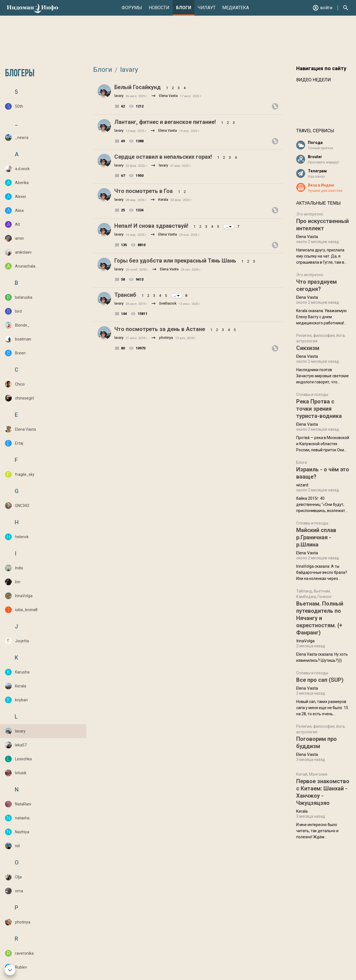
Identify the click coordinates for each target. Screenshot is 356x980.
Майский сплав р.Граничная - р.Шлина (316, 537)
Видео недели (314, 80)
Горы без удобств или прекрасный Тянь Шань (175, 261)
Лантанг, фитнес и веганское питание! (165, 122)
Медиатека (236, 8)
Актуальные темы (318, 203)
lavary (128, 70)
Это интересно (310, 214)
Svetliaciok (168, 303)
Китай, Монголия (312, 774)
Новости (159, 8)
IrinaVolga (305, 641)
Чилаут (207, 8)
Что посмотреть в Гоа (144, 191)
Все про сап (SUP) (320, 680)
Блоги (184, 8)
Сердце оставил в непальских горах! (163, 157)
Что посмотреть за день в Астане (160, 329)
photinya (166, 338)
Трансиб (125, 295)
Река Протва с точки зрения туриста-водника (319, 409)
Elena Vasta (168, 96)
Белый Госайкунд (138, 87)
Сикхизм (308, 348)
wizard (302, 485)
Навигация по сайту (321, 68)
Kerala (163, 199)
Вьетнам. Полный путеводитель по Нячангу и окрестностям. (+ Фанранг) (320, 618)
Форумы (132, 8)
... (229, 226)
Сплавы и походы (312, 395)
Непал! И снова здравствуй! (151, 226)
